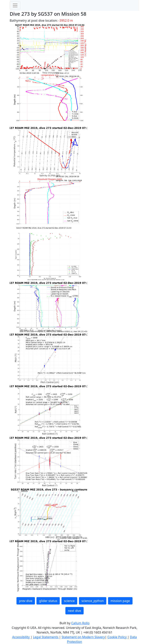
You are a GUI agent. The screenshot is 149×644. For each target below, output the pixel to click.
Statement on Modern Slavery (83, 637)
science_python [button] (93, 601)
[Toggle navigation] (15, 5)
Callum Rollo (80, 623)
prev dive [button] (26, 601)
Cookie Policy (117, 637)
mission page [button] (120, 601)
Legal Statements (46, 637)
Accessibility (21, 637)
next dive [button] (74, 611)
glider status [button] (48, 601)
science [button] (69, 601)
